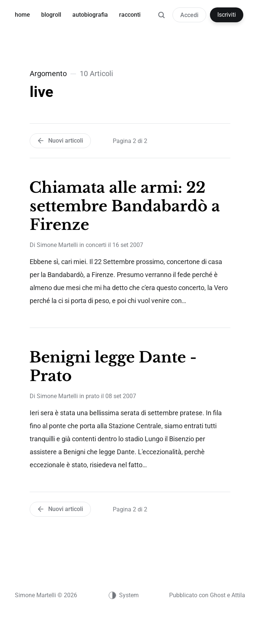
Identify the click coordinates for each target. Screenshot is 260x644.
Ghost (218, 595)
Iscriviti (227, 15)
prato (93, 396)
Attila (238, 595)
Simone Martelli (57, 245)
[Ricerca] (161, 19)
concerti (96, 245)
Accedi (189, 15)
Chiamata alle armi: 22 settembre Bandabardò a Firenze (125, 206)
